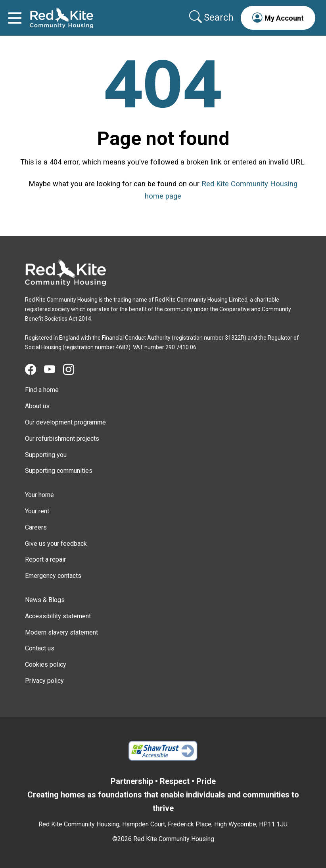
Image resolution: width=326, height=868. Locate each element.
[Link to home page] (61, 18)
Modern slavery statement (61, 632)
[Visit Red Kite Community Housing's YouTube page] (54, 370)
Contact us (40, 648)
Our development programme (65, 422)
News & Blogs (45, 600)
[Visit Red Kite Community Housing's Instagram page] (73, 370)
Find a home (42, 390)
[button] (278, 18)
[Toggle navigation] (15, 18)
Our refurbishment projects (62, 439)
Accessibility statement (58, 616)
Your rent (37, 511)
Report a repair (45, 559)
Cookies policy (46, 664)
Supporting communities (59, 471)
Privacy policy (44, 681)
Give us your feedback (56, 544)
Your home (39, 495)
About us (37, 406)
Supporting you (46, 455)
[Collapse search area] (212, 17)
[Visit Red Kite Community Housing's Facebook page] (35, 370)
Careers (36, 527)
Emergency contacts (53, 576)
